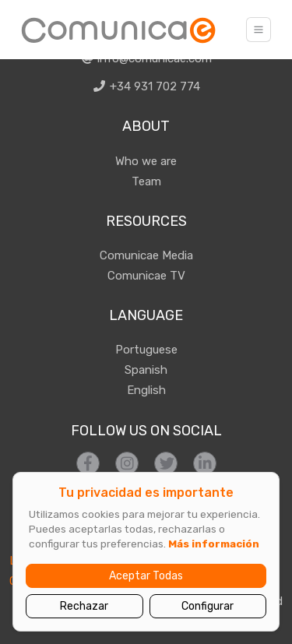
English (146, 390)
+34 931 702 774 (146, 86)
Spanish (146, 370)
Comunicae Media (146, 255)
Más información (214, 544)
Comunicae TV (146, 276)
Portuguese (146, 350)
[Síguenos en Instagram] (127, 463)
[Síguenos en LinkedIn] (205, 463)
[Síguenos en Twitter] (166, 463)
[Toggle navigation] (259, 30)
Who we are (146, 161)
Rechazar (84, 606)
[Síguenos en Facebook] (88, 463)
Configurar (208, 606)
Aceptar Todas (146, 576)
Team (146, 181)
